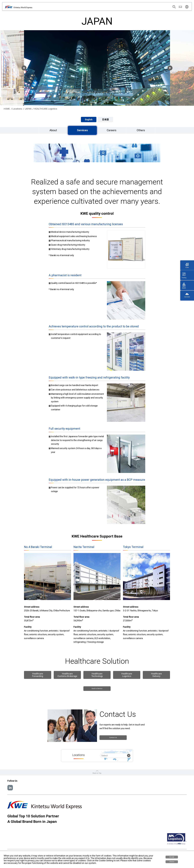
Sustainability (146, 8)
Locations (125, 8)
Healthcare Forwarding (38, 675)
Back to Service (97, 689)
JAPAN (28, 109)
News (135, 8)
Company (103, 8)
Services (114, 8)
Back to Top (97, 773)
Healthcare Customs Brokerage (67, 675)
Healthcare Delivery (156, 675)
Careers (158, 8)
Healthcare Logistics (127, 675)
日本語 (105, 120)
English (89, 120)
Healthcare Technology (97, 675)
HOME (7, 109)
